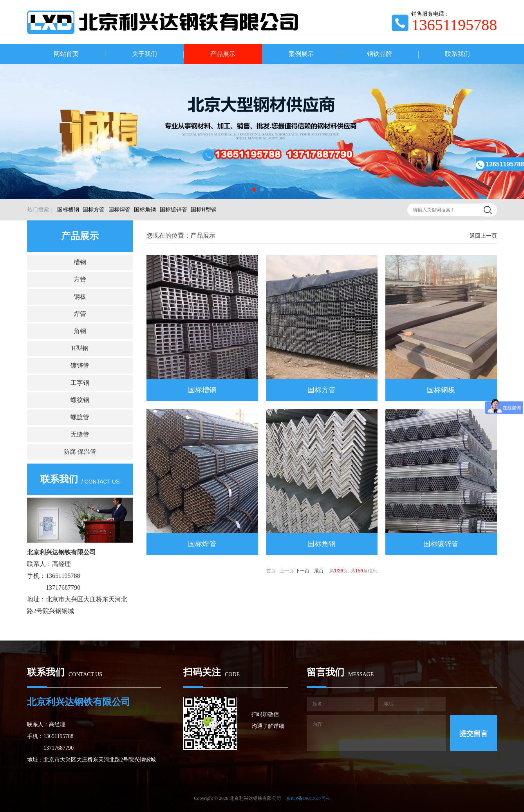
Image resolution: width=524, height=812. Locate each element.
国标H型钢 (204, 210)
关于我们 (145, 54)
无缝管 (80, 434)
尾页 (319, 571)
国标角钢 (145, 210)
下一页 (302, 571)
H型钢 (80, 348)
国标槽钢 (68, 210)
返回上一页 (483, 236)
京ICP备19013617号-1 (308, 798)
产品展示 (223, 54)
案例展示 (301, 54)
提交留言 (473, 734)
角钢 (80, 331)
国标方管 (94, 210)
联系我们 (457, 54)
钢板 (80, 297)
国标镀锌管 (173, 210)
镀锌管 (80, 365)
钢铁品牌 (379, 54)
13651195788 (500, 164)
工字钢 (80, 383)
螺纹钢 (80, 400)
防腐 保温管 (80, 452)
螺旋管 (80, 417)
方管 (80, 279)
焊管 (80, 314)
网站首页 (66, 54)
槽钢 (80, 262)
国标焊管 (119, 210)
